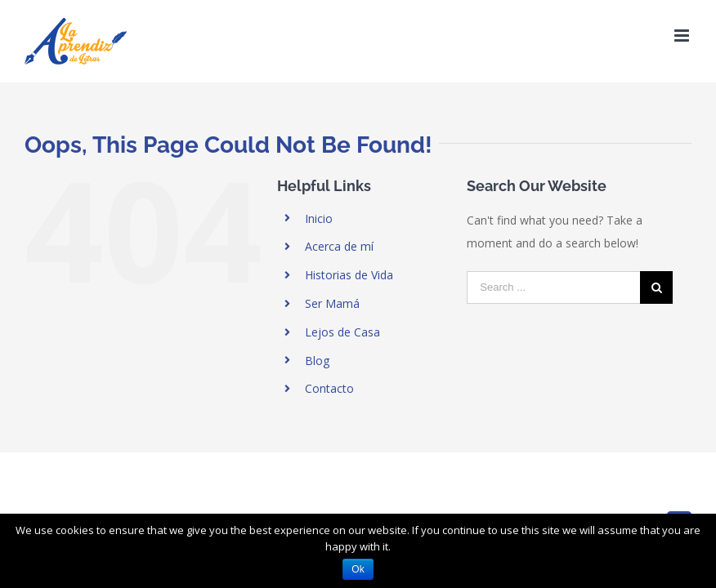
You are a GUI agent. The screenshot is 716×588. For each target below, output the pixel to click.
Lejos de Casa (342, 332)
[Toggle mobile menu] (683, 36)
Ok (358, 569)
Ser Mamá (332, 303)
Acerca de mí (339, 246)
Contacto (329, 388)
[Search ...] (553, 287)
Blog (317, 361)
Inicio (319, 218)
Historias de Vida (349, 275)
